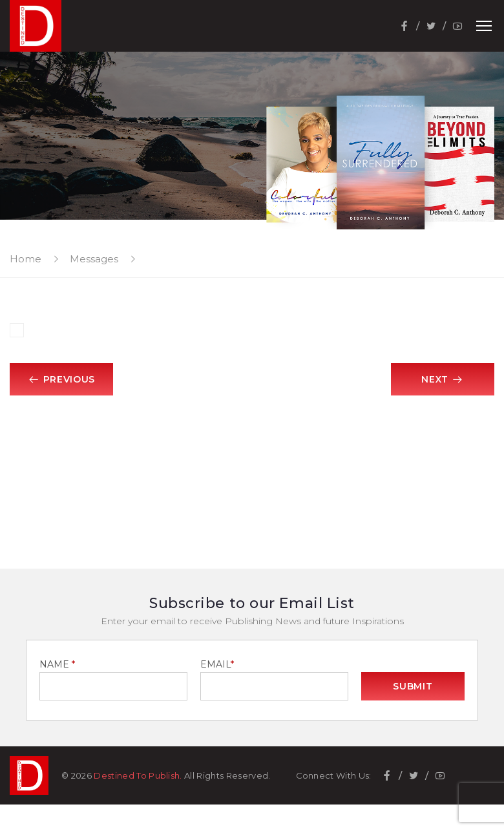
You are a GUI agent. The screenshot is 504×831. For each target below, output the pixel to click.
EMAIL (217, 664)
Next (443, 379)
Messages (94, 259)
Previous (61, 379)
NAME (57, 664)
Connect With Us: (334, 776)
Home (26, 259)
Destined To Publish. (138, 775)
